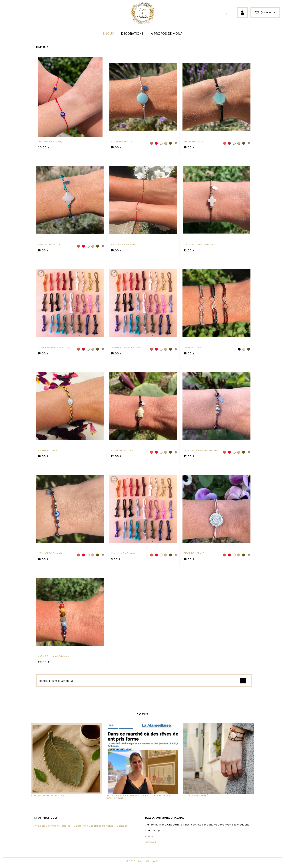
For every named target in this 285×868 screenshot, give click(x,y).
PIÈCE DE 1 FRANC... (195, 553)
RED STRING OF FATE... (124, 244)
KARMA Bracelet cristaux (54, 656)
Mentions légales (59, 826)
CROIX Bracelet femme (198, 244)
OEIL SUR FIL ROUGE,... (51, 142)
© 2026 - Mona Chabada (142, 861)
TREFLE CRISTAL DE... (50, 244)
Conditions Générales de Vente (94, 826)
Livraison (39, 826)
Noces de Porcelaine (47, 796)
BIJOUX (108, 34)
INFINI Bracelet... (194, 347)
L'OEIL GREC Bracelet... (52, 553)
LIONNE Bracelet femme (126, 347)
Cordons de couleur (124, 553)
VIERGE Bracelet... (49, 450)
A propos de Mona (167, 34)
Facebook (224, 13)
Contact (122, 826)
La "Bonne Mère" (196, 796)
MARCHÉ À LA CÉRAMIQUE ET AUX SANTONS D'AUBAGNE (139, 797)
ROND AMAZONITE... (123, 142)
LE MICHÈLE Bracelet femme (201, 450)
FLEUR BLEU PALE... (195, 142)
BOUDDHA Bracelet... (124, 450)
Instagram (230, 13)
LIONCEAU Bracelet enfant (54, 347)
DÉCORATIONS (133, 34)
